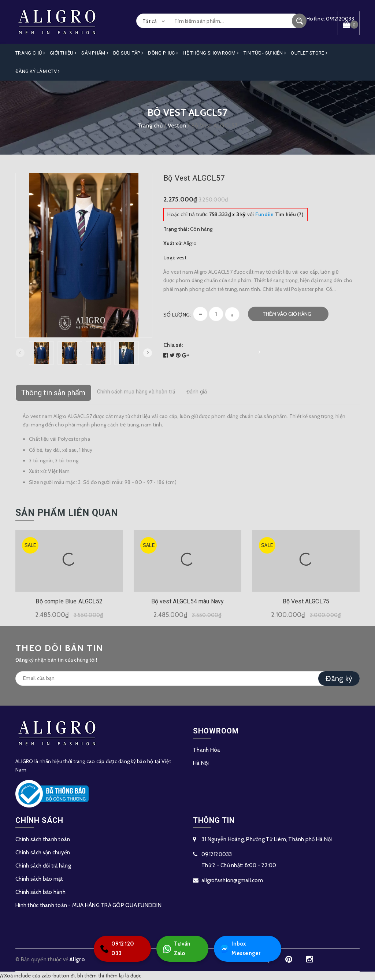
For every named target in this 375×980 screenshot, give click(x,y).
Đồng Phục (163, 53)
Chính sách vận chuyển (43, 853)
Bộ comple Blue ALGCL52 (69, 601)
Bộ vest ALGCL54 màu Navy (188, 601)
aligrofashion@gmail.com (232, 880)
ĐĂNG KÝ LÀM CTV (38, 71)
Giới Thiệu (63, 53)
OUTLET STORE (309, 53)
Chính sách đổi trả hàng (43, 866)
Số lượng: (177, 315)
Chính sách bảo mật (39, 879)
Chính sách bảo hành (40, 892)
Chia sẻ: (173, 345)
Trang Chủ (30, 53)
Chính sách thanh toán (43, 839)
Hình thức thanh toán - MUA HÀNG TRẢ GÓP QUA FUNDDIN (88, 905)
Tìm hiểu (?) (279, 214)
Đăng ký (339, 678)
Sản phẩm (95, 53)
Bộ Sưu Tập (128, 53)
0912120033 (217, 854)
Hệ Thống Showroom (211, 53)
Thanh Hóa (207, 750)
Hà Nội (201, 763)
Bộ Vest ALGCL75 (306, 601)
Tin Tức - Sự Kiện (265, 53)
